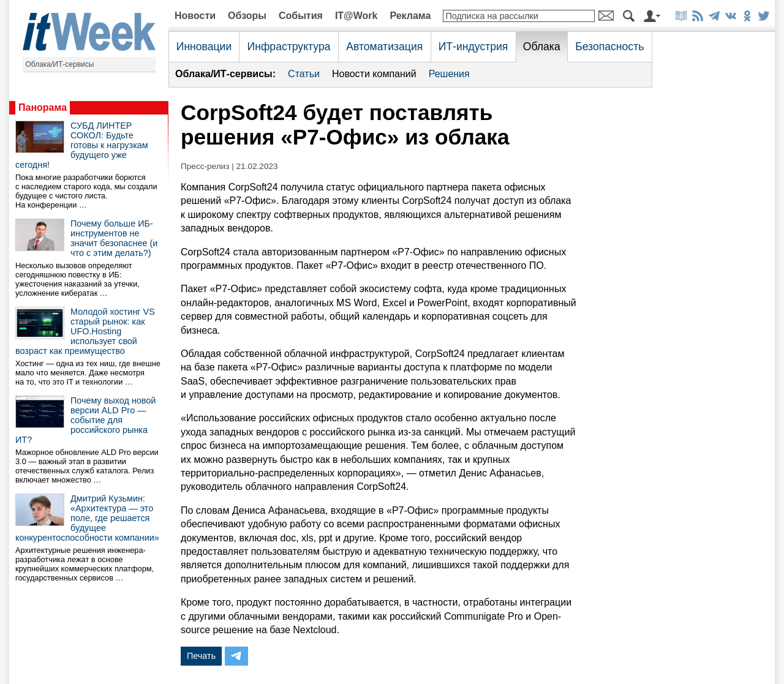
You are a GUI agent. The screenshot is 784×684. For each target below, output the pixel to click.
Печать (201, 656)
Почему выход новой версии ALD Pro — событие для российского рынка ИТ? (85, 420)
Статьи (304, 74)
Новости (195, 16)
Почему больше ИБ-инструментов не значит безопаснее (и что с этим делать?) (114, 238)
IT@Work (356, 16)
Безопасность (609, 47)
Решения (449, 74)
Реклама (410, 16)
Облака (542, 47)
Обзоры (247, 16)
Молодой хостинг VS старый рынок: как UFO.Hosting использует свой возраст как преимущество (85, 331)
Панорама (43, 107)
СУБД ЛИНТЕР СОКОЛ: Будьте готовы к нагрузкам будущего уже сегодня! (82, 145)
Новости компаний (374, 74)
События (301, 16)
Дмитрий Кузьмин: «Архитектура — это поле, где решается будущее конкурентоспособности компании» (87, 518)
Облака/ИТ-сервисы (60, 64)
